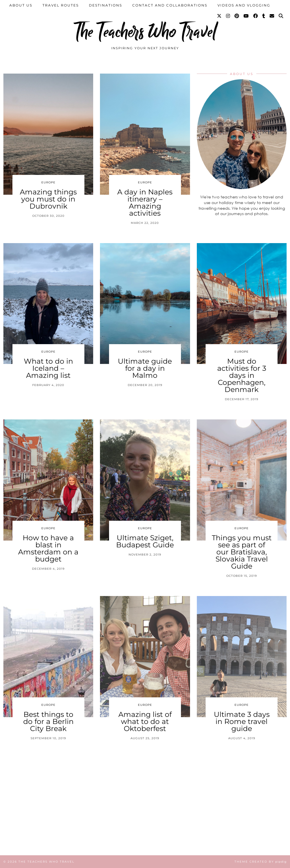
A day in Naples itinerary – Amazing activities (145, 202)
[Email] (272, 16)
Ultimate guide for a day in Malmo (145, 368)
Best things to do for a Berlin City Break (48, 721)
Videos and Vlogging (244, 5)
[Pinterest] (237, 16)
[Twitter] (219, 16)
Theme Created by (261, 862)
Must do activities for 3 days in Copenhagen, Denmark (242, 375)
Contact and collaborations (170, 5)
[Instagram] (228, 16)
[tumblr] (264, 16)
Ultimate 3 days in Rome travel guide (242, 721)
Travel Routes (61, 5)
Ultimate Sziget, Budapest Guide (145, 541)
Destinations (105, 5)
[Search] (281, 16)
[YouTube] (246, 16)
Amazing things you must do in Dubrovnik (48, 199)
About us (21, 5)
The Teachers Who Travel (145, 32)
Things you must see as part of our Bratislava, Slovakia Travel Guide (242, 552)
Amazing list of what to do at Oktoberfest (145, 721)
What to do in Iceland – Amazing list (48, 368)
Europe (48, 182)
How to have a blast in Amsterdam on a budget (48, 548)
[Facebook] (256, 16)
